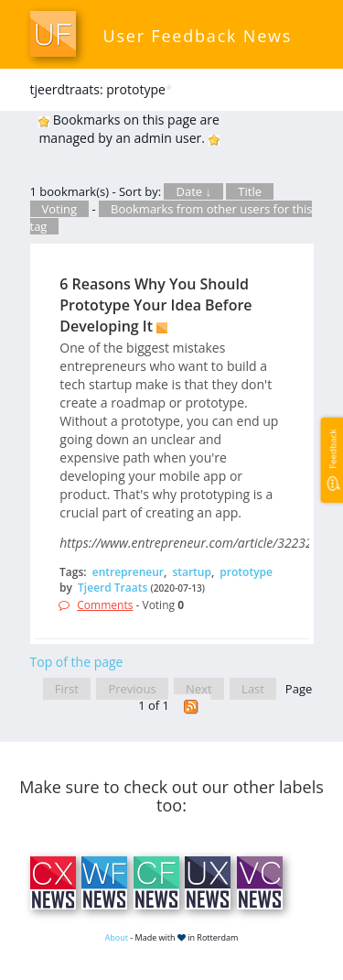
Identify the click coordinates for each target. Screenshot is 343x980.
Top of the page (77, 662)
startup (192, 572)
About (117, 937)
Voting (60, 209)
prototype (246, 572)
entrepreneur (128, 572)
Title (250, 191)
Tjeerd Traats (113, 588)
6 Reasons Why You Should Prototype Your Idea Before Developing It (155, 305)
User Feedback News (198, 36)
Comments (105, 605)
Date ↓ (193, 191)
